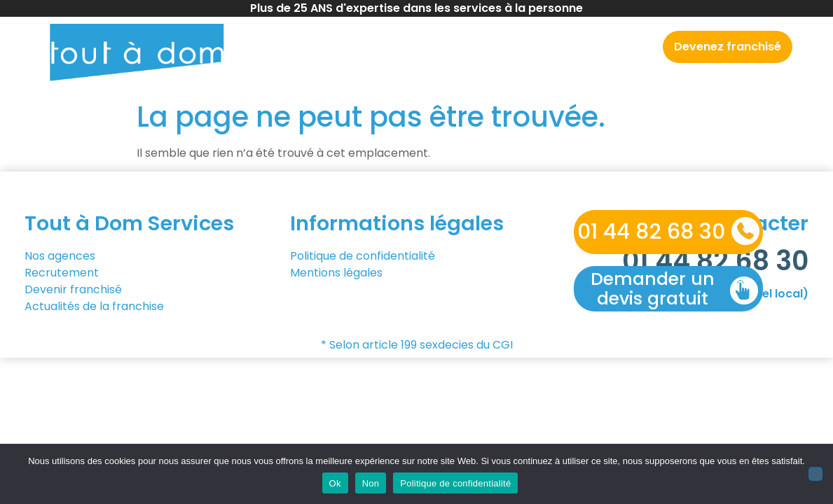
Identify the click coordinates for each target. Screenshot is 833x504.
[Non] (815, 474)
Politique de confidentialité (363, 256)
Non (371, 483)
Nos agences (411, 47)
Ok (335, 483)
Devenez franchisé (728, 47)
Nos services (509, 47)
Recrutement (608, 47)
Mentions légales (336, 273)
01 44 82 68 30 (651, 232)
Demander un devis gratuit (653, 289)
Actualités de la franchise (94, 306)
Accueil (336, 47)
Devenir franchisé (75, 289)
